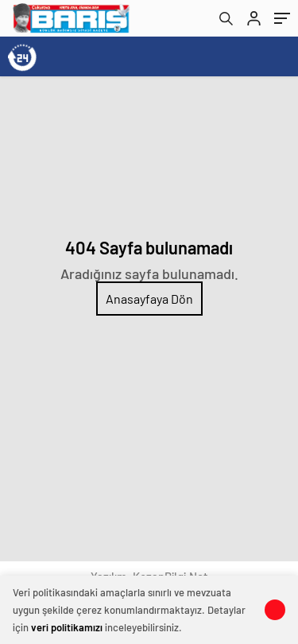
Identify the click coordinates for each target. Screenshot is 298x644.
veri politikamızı (67, 627)
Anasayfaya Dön (149, 299)
